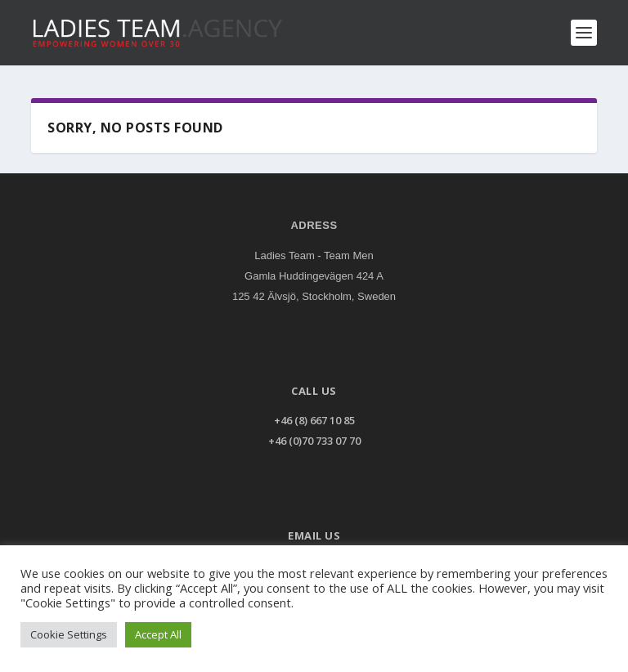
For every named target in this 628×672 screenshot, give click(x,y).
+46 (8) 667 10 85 (314, 420)
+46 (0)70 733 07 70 (314, 441)
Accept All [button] (158, 634)
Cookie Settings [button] (69, 634)
